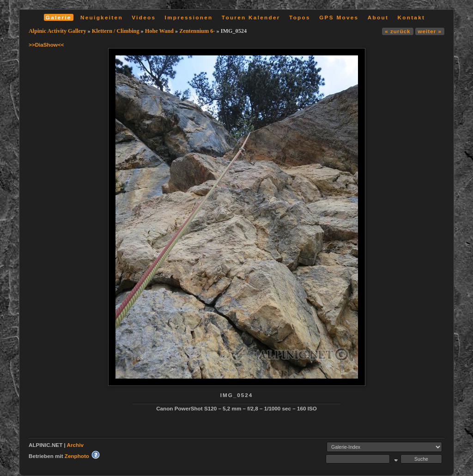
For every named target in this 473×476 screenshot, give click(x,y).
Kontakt (411, 17)
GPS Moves (339, 17)
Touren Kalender (251, 17)
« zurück (397, 31)
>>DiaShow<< (46, 45)
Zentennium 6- (197, 31)
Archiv (75, 445)
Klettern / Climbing (116, 31)
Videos (144, 17)
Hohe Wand (159, 31)
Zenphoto (77, 456)
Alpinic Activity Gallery (58, 31)
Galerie (59, 17)
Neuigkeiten (102, 17)
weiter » (430, 31)
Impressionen (189, 17)
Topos (300, 17)
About (378, 17)
